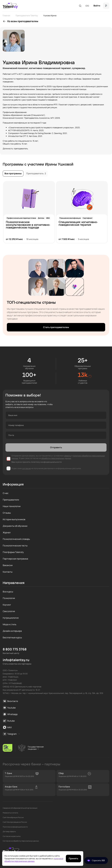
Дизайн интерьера (12, 631)
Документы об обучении (15, 526)
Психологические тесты (15, 546)
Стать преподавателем (56, 327)
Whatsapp (10, 714)
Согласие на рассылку (12, 836)
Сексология (9, 611)
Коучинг (7, 605)
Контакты (8, 572)
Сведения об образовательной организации (20, 808)
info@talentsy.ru (16, 660)
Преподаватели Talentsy (27, 15)
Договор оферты (9, 832)
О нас (6, 493)
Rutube (9, 721)
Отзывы (7, 513)
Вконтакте (10, 701)
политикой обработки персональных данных (34, 860)
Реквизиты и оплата (10, 813)
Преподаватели (11, 500)
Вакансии (8, 565)
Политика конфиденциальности (15, 827)
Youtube (9, 708)
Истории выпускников (14, 519)
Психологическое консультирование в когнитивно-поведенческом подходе (28, 225)
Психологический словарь (16, 539)
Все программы (13, 173)
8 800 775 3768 (15, 649)
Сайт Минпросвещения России (15, 822)
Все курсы (8, 592)
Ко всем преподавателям (23, 21)
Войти (97, 6)
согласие (26, 468)
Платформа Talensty (13, 552)
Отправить (56, 447)
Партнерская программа (15, 559)
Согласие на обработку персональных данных (21, 841)
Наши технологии (12, 506)
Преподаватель (36, 173)
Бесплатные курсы (12, 637)
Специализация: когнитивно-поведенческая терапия (78, 224)
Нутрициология (11, 618)
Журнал (7, 532)
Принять (73, 858)
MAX (7, 727)
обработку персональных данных (56, 458)
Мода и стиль (10, 624)
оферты (68, 456)
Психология (9, 598)
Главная (6, 15)
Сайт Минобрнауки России (13, 817)
